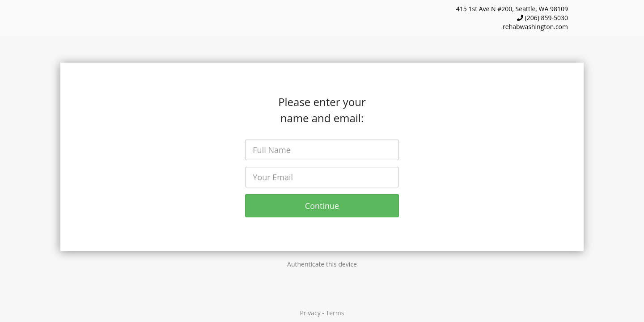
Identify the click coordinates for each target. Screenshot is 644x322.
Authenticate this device (322, 264)
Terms (335, 313)
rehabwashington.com (535, 27)
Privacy (310, 313)
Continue (322, 206)
